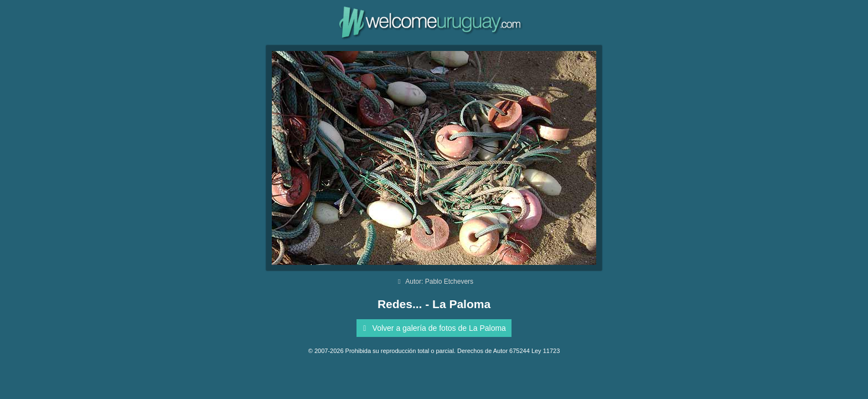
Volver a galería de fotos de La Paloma (433, 328)
